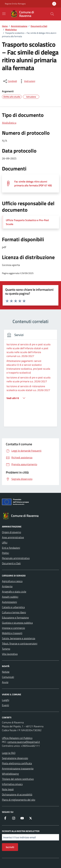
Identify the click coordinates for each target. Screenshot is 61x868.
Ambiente (7, 586)
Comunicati (8, 677)
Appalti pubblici (10, 597)
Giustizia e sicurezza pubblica (17, 623)
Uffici (5, 543)
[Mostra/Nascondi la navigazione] (4, 14)
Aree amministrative (13, 537)
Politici (5, 553)
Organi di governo (11, 532)
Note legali (8, 789)
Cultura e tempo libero (14, 612)
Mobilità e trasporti (12, 633)
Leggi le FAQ (9, 753)
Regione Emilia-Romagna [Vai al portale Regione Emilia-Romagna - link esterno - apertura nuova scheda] (15, 4)
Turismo (6, 649)
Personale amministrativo (16, 558)
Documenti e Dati (11, 563)
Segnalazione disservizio (15, 758)
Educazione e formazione (15, 618)
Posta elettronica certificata (17, 763)
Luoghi (6, 700)
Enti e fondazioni (11, 548)
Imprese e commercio (13, 628)
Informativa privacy (12, 784)
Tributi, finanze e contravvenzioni (20, 643)
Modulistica (9, 123)
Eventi (5, 705)
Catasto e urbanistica (13, 607)
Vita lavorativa (10, 654)
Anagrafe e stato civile (14, 592)
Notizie (6, 672)
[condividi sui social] (10, 81)
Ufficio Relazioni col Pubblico (17, 738)
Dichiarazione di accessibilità (17, 794)
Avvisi (5, 682)
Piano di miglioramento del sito (19, 800)
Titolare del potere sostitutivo (18, 779)
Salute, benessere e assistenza (19, 638)
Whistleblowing (10, 774)
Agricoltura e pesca (12, 581)
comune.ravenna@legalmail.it (24, 742)
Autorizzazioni (9, 602)
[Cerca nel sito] (52, 14)
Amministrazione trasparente (18, 768)
